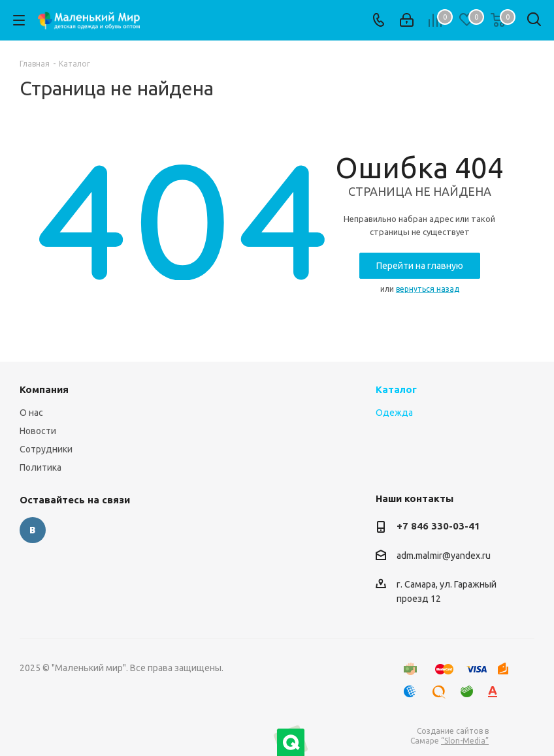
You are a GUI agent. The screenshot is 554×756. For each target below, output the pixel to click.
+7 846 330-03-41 (438, 526)
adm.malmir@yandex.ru (444, 556)
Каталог (396, 389)
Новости (38, 431)
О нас (31, 413)
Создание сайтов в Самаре (449, 736)
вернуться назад (428, 289)
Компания (44, 389)
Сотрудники (46, 449)
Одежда (394, 413)
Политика (41, 467)
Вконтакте (33, 530)
